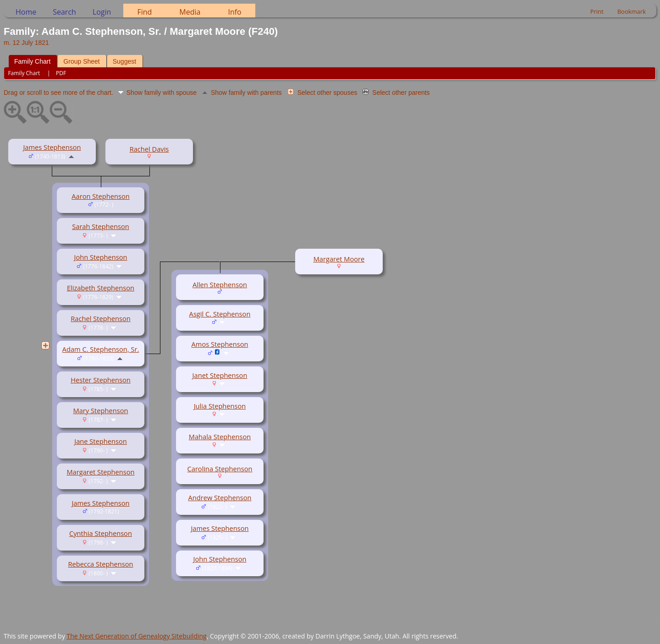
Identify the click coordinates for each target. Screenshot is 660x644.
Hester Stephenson (101, 380)
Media (190, 12)
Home (26, 12)
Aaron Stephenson (100, 196)
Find (144, 12)
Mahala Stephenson (220, 437)
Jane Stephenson (101, 441)
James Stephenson (52, 147)
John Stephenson (101, 257)
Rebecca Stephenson (101, 564)
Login (102, 12)
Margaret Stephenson (100, 472)
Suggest (124, 61)
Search (64, 12)
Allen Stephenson (220, 284)
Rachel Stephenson (100, 318)
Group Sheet (81, 61)
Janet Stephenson (220, 375)
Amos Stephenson (220, 344)
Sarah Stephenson (101, 226)
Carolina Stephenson (220, 469)
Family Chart (32, 61)
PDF (61, 73)
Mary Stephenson (101, 410)
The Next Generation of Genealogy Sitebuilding (137, 636)
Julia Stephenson (220, 406)
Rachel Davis (149, 149)
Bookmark (632, 11)
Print (597, 11)
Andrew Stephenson (220, 497)
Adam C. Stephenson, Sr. (101, 349)
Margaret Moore (339, 259)
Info (234, 12)
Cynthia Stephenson (101, 533)
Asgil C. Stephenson (220, 314)
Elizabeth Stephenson (101, 288)
